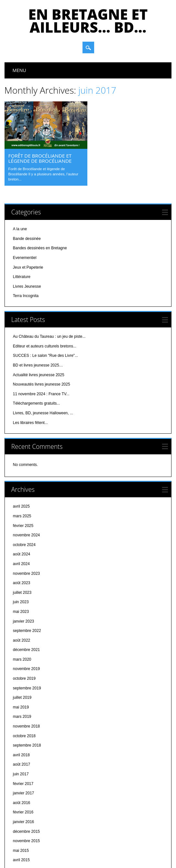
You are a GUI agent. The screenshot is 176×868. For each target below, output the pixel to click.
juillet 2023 (22, 551)
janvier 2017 (23, 751)
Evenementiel (25, 216)
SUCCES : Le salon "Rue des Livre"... (45, 314)
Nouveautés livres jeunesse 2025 (42, 343)
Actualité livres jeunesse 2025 (39, 333)
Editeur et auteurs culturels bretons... (45, 304)
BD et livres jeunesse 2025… (38, 324)
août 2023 (22, 541)
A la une (20, 187)
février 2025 (23, 484)
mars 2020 (22, 617)
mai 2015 (21, 809)
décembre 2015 (26, 790)
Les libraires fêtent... (30, 381)
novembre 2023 (26, 532)
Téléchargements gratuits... (36, 362)
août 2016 (22, 761)
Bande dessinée (27, 197)
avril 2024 (21, 522)
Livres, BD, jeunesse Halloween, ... (43, 371)
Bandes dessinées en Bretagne (40, 206)
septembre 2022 (27, 589)
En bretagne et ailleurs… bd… (88, 21)
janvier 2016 (23, 780)
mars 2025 (22, 474)
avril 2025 (21, 465)
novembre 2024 (26, 493)
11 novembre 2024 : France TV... (41, 352)
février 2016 (23, 770)
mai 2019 (21, 665)
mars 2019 (22, 675)
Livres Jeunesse (27, 244)
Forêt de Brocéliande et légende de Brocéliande (40, 158)
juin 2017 (21, 732)
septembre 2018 (27, 704)
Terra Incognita (26, 254)
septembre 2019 (27, 646)
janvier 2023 (23, 579)
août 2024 (22, 512)
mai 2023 (21, 570)
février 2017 (23, 742)
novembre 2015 (26, 799)
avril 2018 (21, 713)
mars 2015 (22, 828)
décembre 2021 (26, 608)
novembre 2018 (26, 685)
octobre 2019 (24, 637)
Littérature (22, 235)
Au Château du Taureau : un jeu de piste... (49, 295)
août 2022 (22, 598)
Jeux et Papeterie (28, 225)
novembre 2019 (26, 627)
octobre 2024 (24, 503)
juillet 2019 (22, 656)
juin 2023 (21, 560)
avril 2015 (21, 818)
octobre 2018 (24, 694)
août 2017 (22, 723)
